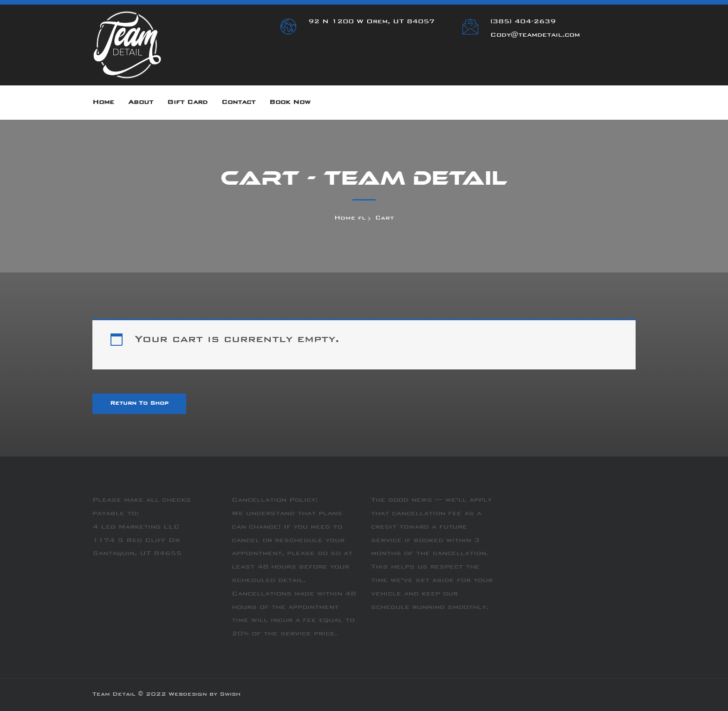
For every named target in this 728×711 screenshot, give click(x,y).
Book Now (290, 103)
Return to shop (139, 404)
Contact (238, 103)
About (141, 103)
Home (103, 103)
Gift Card (187, 103)
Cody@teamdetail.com (535, 35)
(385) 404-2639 (523, 22)
